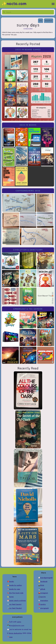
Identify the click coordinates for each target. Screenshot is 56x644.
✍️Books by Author (15, 585)
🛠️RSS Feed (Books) (15, 608)
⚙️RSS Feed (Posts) (14, 604)
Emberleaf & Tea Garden (28, 309)
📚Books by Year (14, 589)
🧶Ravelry (42, 604)
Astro (19, 622)
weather (49, 21)
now (11, 637)
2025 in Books (28, 125)
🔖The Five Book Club (15, 593)
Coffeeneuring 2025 (28, 191)
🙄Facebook (43, 582)
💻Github (42, 589)
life (41, 21)
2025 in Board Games (28, 50)
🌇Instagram (43, 593)
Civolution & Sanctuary (28, 250)
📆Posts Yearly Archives (16, 601)
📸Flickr (41, 585)
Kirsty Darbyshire (15, 633)
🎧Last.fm (42, 597)
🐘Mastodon (43, 601)
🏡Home (10, 597)
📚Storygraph (44, 608)
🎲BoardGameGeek (45, 578)
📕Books (11, 582)
